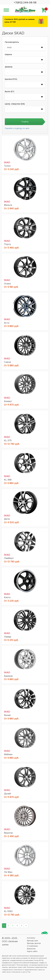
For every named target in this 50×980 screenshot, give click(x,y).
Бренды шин (33, 941)
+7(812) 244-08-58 (25, 3)
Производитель (12, 42)
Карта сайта (32, 951)
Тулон (7, 166)
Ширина (8, 54)
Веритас (9, 833)
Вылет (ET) (9, 92)
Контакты (31, 938)
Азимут (8, 401)
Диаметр (9, 67)
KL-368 (8, 480)
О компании (32, 946)
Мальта (8, 205)
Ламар (8, 637)
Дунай (7, 794)
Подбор (25, 122)
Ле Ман (8, 872)
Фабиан (8, 754)
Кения (7, 715)
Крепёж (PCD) (11, 79)
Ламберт (9, 558)
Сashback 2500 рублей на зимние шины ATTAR (20, 21)
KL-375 (8, 440)
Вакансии (31, 949)
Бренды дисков (34, 943)
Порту (7, 244)
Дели (7, 519)
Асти (7, 323)
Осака (7, 284)
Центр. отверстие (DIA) (15, 104)
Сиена (7, 362)
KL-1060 (8, 911)
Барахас (8, 676)
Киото (7, 597)
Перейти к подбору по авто (17, 128)
